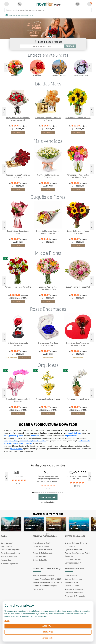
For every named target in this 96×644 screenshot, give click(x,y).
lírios (6, 436)
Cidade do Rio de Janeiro (43, 550)
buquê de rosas (71, 436)
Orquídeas (48, 365)
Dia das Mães (48, 84)
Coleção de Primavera (73, 579)
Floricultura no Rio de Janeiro (78, 527)
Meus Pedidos (6, 546)
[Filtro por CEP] (42, 46)
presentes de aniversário (23, 443)
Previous (6, 68)
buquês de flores (74, 433)
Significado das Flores (73, 550)
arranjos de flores (11, 441)
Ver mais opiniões (48, 502)
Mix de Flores (48, 253)
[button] (78, 4)
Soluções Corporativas (10, 563)
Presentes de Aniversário (75, 596)
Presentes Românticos (74, 593)
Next (90, 68)
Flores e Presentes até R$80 (44, 576)
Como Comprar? (7, 543)
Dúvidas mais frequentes (11, 550)
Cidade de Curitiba (40, 560)
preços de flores (16, 449)
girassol (20, 436)
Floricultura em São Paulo (11, 527)
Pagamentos (6, 560)
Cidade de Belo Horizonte (43, 553)
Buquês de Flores (48, 197)
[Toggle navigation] (7, 4)
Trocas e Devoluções (9, 557)
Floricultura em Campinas (32, 527)
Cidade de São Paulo (41, 546)
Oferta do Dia (38, 589)
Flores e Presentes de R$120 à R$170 (47, 582)
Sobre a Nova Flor (72, 546)
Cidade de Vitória (40, 557)
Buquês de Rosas (72, 582)
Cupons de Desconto (73, 559)
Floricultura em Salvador (54, 527)
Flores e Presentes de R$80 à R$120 (47, 579)
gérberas (13, 436)
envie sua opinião (48, 497)
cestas (43, 441)
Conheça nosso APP (73, 563)
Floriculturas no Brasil (41, 543)
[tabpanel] (48, 29)
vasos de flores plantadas (29, 441)
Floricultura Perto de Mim (48, 514)
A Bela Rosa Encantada (74, 589)
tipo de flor (35, 436)
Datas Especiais (71, 576)
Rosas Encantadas (48, 309)
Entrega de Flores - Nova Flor (76, 543)
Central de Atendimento (10, 553)
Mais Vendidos (48, 141)
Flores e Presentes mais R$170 (45, 586)
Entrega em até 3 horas (48, 55)
